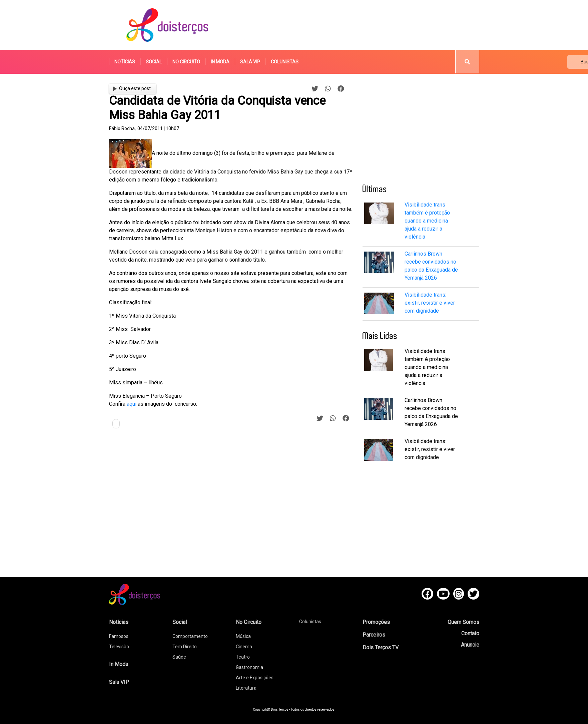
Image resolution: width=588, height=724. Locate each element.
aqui (132, 404)
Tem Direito (185, 647)
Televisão (119, 647)
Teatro (243, 657)
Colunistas (285, 62)
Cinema (244, 647)
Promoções (376, 622)
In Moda (220, 62)
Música (243, 636)
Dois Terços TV (381, 647)
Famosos (119, 636)
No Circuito (186, 62)
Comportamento (190, 636)
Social (154, 62)
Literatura (246, 688)
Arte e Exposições (255, 678)
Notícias (125, 62)
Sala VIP (250, 62)
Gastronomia (249, 667)
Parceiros (374, 635)
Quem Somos (463, 622)
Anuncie (470, 645)
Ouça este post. (132, 88)
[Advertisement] (357, 25)
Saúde (179, 657)
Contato (470, 633)
